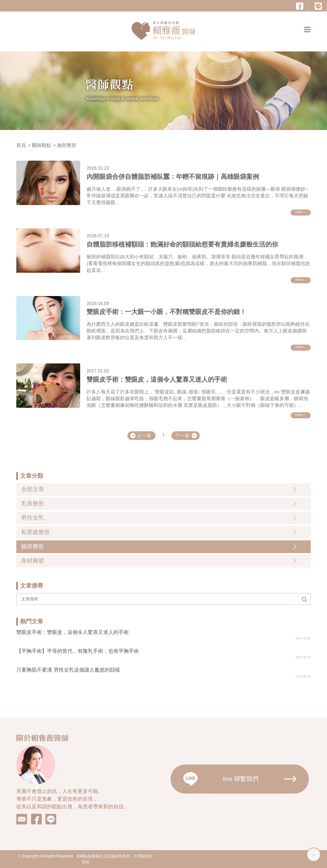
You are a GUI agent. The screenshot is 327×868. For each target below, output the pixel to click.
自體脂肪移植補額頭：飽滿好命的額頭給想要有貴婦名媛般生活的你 (182, 244)
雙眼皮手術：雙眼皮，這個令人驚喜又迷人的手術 (157, 379)
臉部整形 (67, 145)
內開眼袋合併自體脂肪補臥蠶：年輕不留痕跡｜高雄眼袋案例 (173, 177)
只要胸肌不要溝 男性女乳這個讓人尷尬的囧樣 (68, 670)
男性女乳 (33, 518)
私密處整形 (35, 532)
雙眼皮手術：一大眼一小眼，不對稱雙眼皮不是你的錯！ (166, 312)
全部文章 (33, 489)
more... (301, 212)
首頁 (21, 145)
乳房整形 (33, 504)
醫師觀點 (42, 145)
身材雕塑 (33, 561)
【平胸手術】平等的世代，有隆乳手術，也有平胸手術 (78, 651)
